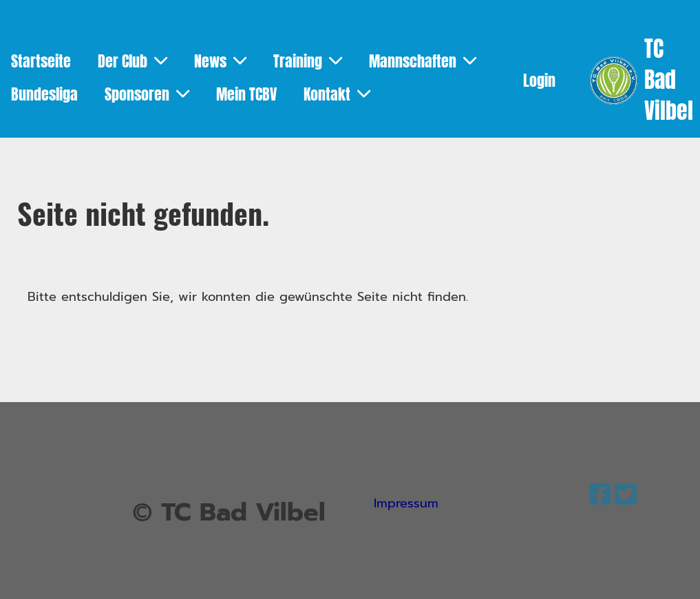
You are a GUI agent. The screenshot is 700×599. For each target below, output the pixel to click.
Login (539, 81)
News (220, 61)
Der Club (132, 61)
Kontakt (337, 94)
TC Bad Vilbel (669, 81)
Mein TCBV (246, 94)
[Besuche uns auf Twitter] (626, 495)
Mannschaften (423, 61)
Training (308, 61)
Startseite (41, 61)
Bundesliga (44, 94)
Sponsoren (147, 94)
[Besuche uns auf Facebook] (600, 495)
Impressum (406, 503)
